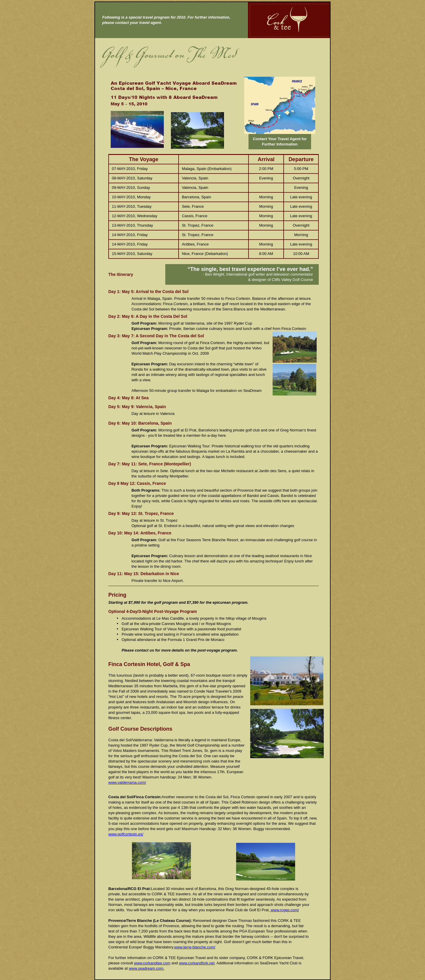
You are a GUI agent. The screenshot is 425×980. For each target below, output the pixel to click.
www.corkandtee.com (152, 963)
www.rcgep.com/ (284, 910)
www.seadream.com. (147, 968)
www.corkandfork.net (197, 963)
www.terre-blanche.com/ (195, 947)
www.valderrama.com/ (127, 782)
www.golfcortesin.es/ (126, 834)
